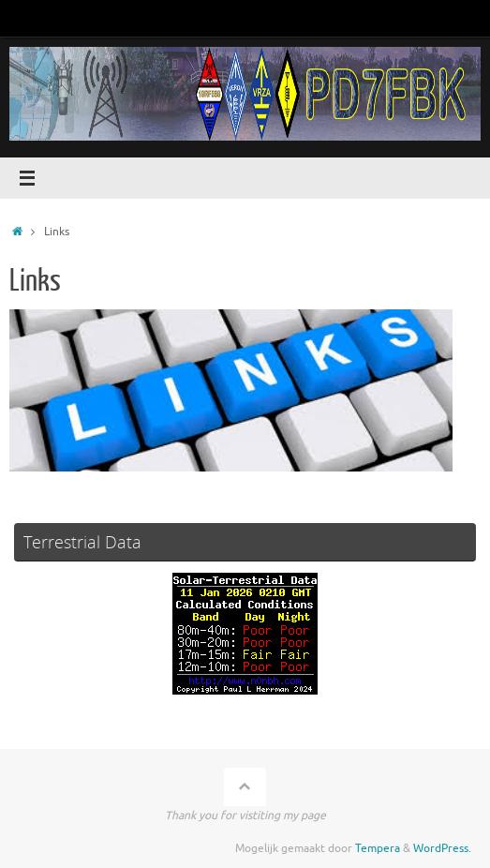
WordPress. (442, 848)
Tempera (378, 848)
